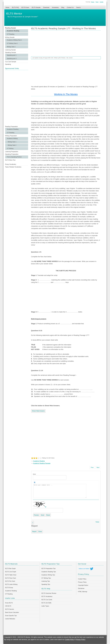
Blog (63, 7)
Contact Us (70, 7)
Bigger (93, 2)
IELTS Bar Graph (10, 569)
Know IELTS (9, 603)
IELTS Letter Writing (11, 584)
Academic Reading (13, 31)
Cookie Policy (82, 579)
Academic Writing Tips (48, 575)
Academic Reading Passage (42, 463)
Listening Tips (46, 581)
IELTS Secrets (10, 609)
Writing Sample (10, 37)
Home (7, 7)
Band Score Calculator (12, 612)
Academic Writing (12, 138)
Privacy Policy (82, 582)
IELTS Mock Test (10, 160)
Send (42, 515)
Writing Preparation (11, 136)
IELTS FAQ (15, 7)
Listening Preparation (12, 152)
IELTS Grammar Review (49, 593)
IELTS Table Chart (11, 575)
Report (34, 532)
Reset (97, 2)
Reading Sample (10, 28)
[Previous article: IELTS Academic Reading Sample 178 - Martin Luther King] (92, 468)
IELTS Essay (9, 588)
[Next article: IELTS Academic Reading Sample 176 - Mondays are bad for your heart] (98, 468)
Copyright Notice (83, 585)
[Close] (33, 523)
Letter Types (45, 606)
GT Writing (10, 148)
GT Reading (11, 34)
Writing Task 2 (11, 47)
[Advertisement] (17, 98)
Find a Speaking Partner (14, 157)
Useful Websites (10, 619)
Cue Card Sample (11, 62)
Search (79, 7)
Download (46, 7)
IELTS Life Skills (46, 603)
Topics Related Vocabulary (13, 167)
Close (40, 532)
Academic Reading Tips (49, 572)
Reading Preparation (11, 127)
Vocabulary (55, 7)
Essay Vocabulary (11, 164)
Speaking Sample (11, 52)
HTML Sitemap (83, 592)
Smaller (102, 2)
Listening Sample (10, 50)
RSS (97, 522)
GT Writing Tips (46, 578)
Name (34, 474)
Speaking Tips (46, 584)
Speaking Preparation (12, 154)
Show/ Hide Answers (38, 411)
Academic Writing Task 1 (14, 40)
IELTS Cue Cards (47, 600)
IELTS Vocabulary (47, 596)
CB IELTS (8, 606)
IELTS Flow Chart (11, 578)
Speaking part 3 (12, 59)
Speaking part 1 (12, 55)
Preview (36, 515)
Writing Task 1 (12, 142)
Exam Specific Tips (11, 616)
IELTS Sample (36, 7)
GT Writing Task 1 (12, 43)
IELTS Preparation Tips (48, 569)
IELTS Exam (25, 7)
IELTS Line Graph (11, 572)
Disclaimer (81, 588)
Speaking (8, 64)
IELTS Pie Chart (10, 581)
